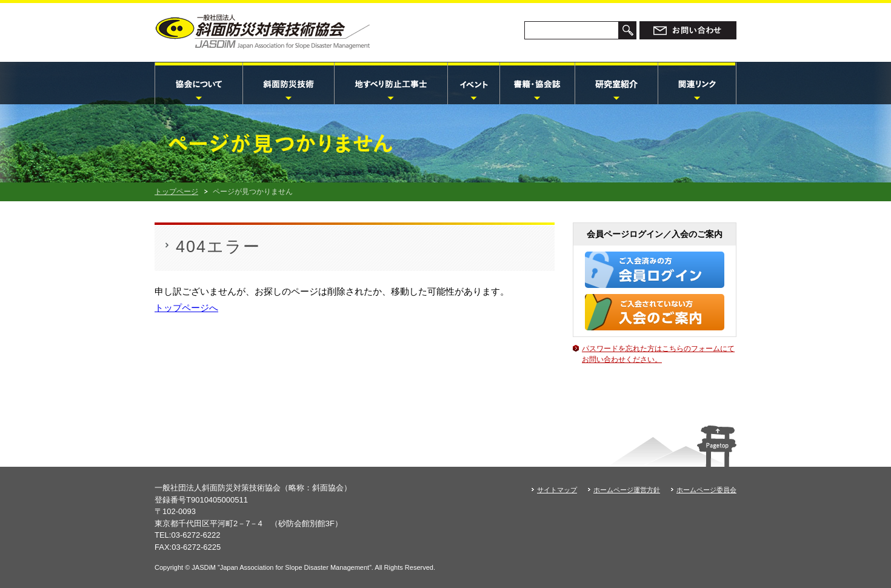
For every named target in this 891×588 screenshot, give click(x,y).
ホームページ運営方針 (627, 490)
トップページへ (186, 308)
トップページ (176, 192)
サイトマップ (557, 490)
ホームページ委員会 (706, 490)
